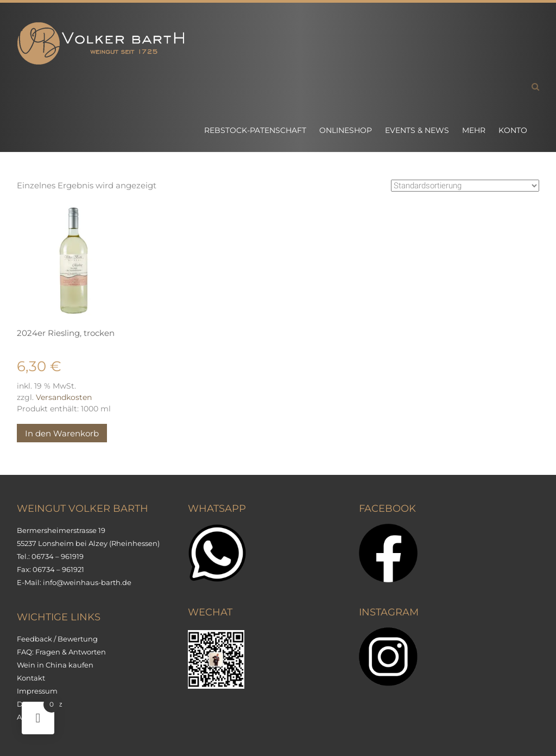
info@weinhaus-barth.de (87, 582)
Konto (513, 130)
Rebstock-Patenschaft (255, 130)
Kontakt (31, 678)
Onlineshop (346, 130)
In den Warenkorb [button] (62, 433)
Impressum (37, 691)
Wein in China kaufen (55, 665)
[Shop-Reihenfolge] (465, 186)
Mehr (474, 130)
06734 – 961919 (58, 556)
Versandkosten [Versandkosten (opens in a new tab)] (64, 397)
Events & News (417, 130)
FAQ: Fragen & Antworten (61, 652)
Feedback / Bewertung (57, 639)
